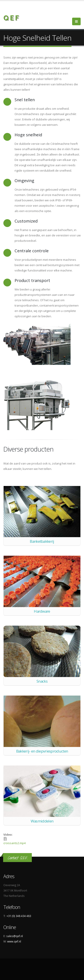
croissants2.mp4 (14, 843)
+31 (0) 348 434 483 (19, 916)
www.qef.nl (14, 941)
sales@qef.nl (15, 936)
